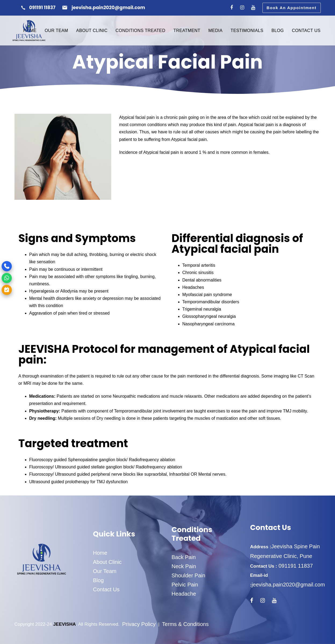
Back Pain (184, 557)
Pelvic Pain (185, 585)
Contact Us (106, 589)
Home (100, 553)
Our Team (105, 571)
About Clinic (107, 562)
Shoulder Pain (189, 575)
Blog (98, 580)
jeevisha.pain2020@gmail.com (288, 585)
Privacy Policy (139, 624)
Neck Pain (184, 566)
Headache (184, 594)
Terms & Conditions (185, 624)
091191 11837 (295, 566)
